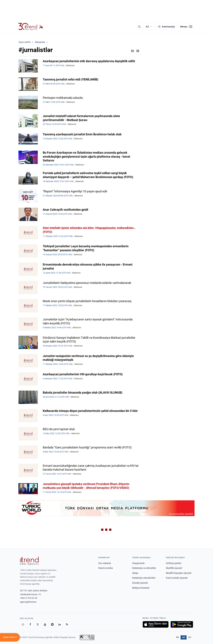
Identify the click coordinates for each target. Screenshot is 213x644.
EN (178, 637)
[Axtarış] (139, 27)
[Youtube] (45, 624)
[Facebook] (30, 624)
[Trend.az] (31, 27)
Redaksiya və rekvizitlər (144, 568)
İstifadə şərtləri (174, 563)
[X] (38, 624)
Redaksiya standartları (144, 578)
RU (190, 637)
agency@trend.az (28, 602)
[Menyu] (186, 27)
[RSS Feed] (67, 624)
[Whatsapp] (23, 624)
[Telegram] (52, 624)
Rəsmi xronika (106, 568)
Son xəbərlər (105, 563)
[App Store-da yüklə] (156, 624)
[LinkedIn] (60, 624)
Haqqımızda (138, 563)
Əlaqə (135, 573)
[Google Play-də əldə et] (182, 624)
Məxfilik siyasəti (174, 568)
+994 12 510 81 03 (29, 598)
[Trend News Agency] (29, 561)
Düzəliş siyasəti (140, 583)
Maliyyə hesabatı (141, 588)
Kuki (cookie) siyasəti (177, 578)
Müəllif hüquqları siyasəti (179, 573)
